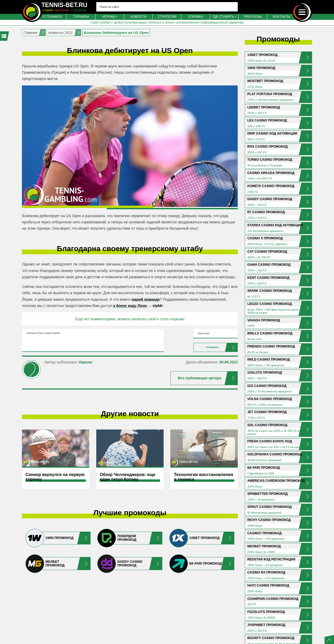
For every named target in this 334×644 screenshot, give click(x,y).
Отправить (199, 357)
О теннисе (53, 17)
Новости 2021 (61, 33)
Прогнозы (253, 17)
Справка (196, 17)
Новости (138, 17)
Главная (30, 33)
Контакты (281, 17)
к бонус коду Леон (130, 306)
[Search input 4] (167, 7)
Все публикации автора (199, 390)
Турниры (81, 17)
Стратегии (167, 17)
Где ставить (223, 17)
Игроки (109, 17)
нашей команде (146, 299)
